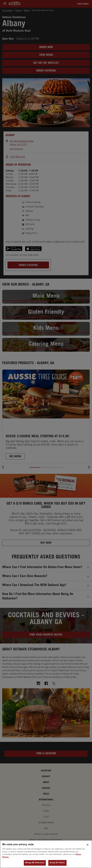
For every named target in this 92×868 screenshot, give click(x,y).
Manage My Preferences (35, 863)
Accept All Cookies (57, 863)
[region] (46, 854)
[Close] (88, 845)
